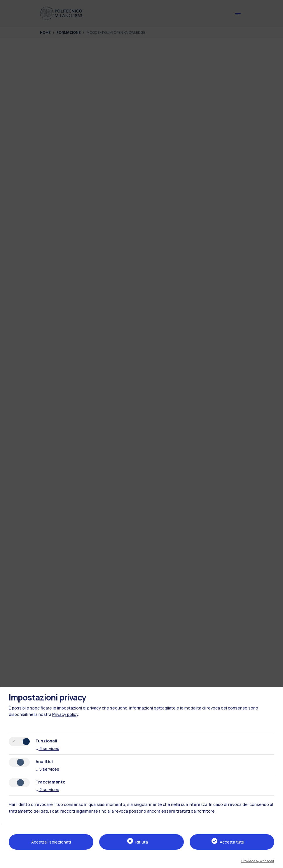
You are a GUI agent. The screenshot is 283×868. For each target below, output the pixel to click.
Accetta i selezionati (51, 842)
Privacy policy (65, 714)
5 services (47, 769)
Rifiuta (142, 842)
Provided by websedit (258, 861)
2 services (47, 789)
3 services (47, 748)
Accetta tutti (232, 842)
